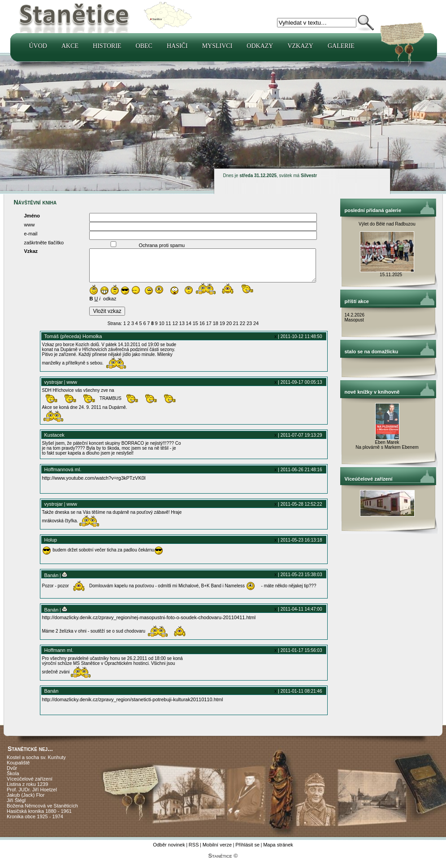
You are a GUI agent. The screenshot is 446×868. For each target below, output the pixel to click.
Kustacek (54, 442)
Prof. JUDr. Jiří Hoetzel (32, 796)
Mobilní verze (217, 851)
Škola (13, 780)
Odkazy (260, 46)
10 (161, 330)
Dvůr (12, 775)
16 (202, 330)
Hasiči (177, 46)
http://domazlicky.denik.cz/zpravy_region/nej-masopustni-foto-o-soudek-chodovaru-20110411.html (149, 624)
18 (216, 330)
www (72, 389)
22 (242, 330)
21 (236, 330)
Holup (51, 547)
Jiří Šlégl (16, 807)
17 (209, 330)
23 (249, 330)
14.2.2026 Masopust (355, 317)
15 (195, 330)
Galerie (341, 46)
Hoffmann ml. (59, 657)
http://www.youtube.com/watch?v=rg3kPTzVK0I (94, 485)
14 (189, 330)
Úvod (38, 46)
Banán (52, 582)
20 (229, 330)
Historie (107, 46)
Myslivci (217, 46)
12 (175, 330)
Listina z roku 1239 (27, 791)
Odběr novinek (169, 851)
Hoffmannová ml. (63, 476)
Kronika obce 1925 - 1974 (35, 823)
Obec (144, 46)
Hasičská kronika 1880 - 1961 (39, 818)
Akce (70, 46)
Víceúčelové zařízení (30, 786)
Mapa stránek (278, 851)
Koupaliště (18, 769)
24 (256, 330)
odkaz (110, 305)
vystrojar (54, 389)
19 (222, 330)
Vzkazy (300, 46)
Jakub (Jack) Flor (26, 802)
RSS (194, 851)
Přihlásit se (247, 851)
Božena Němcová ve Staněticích (42, 812)
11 (169, 330)
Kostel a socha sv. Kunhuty (36, 764)
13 (182, 330)
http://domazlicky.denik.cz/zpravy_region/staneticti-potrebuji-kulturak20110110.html (133, 706)
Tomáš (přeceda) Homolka (73, 343)
